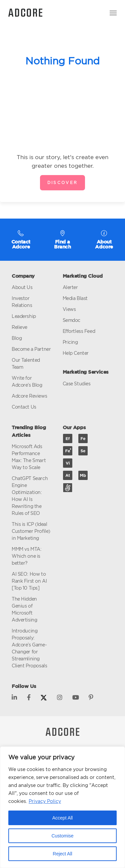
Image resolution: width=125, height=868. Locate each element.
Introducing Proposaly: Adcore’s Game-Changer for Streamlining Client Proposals (29, 648)
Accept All (62, 818)
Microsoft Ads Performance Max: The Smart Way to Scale (29, 457)
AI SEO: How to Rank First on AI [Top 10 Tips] (29, 581)
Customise (62, 836)
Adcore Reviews (29, 396)
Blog (17, 338)
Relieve (19, 327)
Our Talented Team (26, 363)
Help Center (76, 353)
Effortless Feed (79, 331)
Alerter (70, 287)
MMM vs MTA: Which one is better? (26, 556)
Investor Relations (22, 302)
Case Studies (77, 384)
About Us (22, 287)
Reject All (62, 854)
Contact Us (24, 407)
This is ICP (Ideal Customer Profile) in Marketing (31, 531)
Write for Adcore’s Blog (27, 381)
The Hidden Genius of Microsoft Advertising (24, 609)
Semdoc (71, 320)
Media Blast (75, 298)
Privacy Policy (45, 801)
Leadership (24, 316)
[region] (62, 807)
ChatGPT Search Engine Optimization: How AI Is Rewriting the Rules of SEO (30, 496)
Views (69, 309)
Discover (63, 183)
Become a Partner (31, 349)
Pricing (70, 342)
